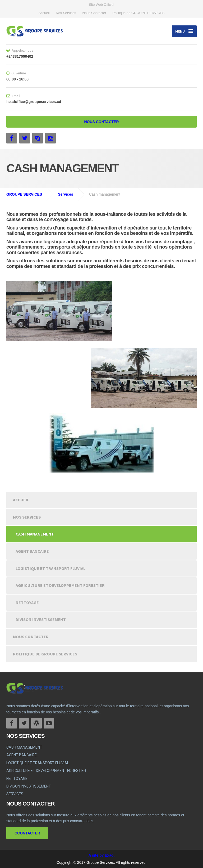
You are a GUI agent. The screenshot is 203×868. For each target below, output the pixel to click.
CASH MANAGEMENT (35, 534)
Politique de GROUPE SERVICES (138, 13)
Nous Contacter (94, 13)
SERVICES (15, 794)
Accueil (44, 13)
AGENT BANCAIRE (32, 551)
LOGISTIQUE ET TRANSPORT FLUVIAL (50, 568)
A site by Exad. (101, 855)
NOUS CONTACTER (101, 122)
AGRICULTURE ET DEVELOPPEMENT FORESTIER (60, 585)
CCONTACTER (27, 833)
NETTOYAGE (27, 602)
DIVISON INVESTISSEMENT (41, 619)
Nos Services (66, 13)
